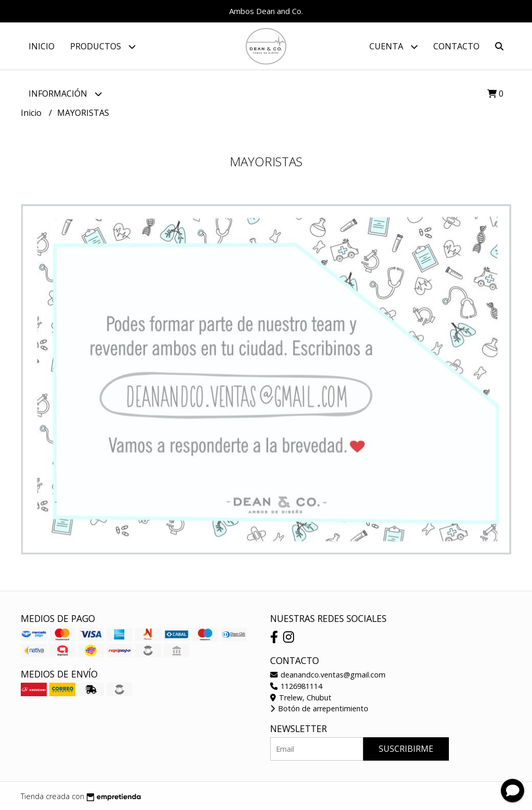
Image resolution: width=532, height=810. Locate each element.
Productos (103, 47)
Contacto (456, 46)
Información (65, 94)
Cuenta (394, 47)
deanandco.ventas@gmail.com (328, 675)
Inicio (42, 46)
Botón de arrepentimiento (319, 708)
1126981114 (296, 686)
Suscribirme (406, 749)
